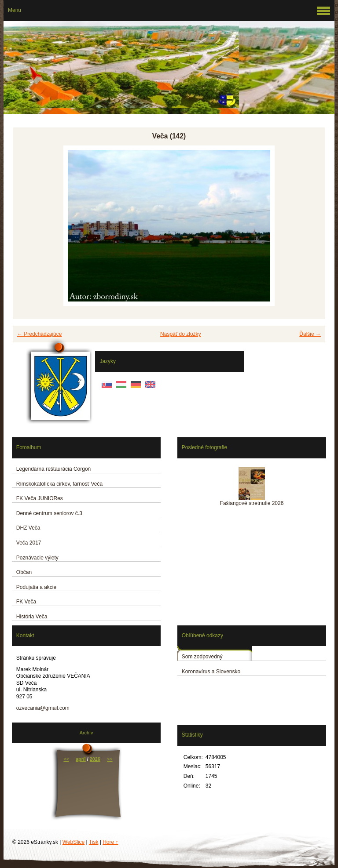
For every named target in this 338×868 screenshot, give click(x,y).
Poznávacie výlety (37, 558)
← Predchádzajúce (39, 334)
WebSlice (73, 842)
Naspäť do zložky (181, 334)
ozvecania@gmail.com (43, 708)
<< (66, 759)
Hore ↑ (110, 842)
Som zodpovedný (202, 657)
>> (110, 759)
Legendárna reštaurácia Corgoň (53, 469)
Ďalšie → (310, 334)
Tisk (94, 842)
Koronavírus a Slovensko (211, 672)
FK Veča (26, 602)
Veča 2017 (29, 543)
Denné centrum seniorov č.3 (49, 513)
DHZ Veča (28, 528)
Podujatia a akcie (36, 587)
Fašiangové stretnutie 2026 (252, 503)
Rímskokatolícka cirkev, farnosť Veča (59, 484)
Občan (24, 572)
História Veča (32, 617)
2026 (95, 759)
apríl (81, 759)
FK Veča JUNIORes (40, 498)
